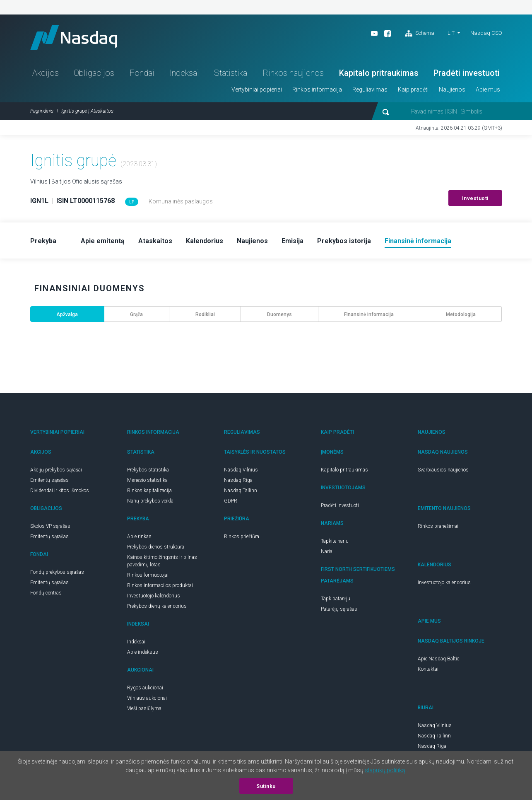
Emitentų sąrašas (49, 480)
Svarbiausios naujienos (443, 470)
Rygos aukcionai (145, 688)
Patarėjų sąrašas (339, 609)
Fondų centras (46, 593)
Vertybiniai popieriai (257, 89)
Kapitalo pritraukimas (379, 73)
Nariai (327, 551)
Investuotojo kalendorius (154, 596)
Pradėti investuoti (467, 73)
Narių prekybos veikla (150, 501)
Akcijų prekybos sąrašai (56, 470)
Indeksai (184, 73)
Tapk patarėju (336, 599)
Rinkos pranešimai (438, 526)
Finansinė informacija (369, 314)
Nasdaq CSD (486, 33)
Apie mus (488, 89)
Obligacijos (94, 73)
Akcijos (46, 73)
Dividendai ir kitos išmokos (60, 491)
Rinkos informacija (317, 89)
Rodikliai (205, 314)
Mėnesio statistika (147, 480)
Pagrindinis (42, 111)
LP (132, 202)
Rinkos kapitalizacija (149, 491)
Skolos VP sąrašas (50, 526)
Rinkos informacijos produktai (160, 585)
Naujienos (452, 89)
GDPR (231, 501)
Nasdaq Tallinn (241, 491)
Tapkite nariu (335, 541)
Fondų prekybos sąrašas (57, 572)
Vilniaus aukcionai (147, 698)
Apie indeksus (143, 652)
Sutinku (266, 786)
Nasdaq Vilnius (241, 470)
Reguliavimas (370, 89)
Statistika (231, 73)
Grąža (136, 314)
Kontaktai (428, 669)
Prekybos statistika (148, 470)
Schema (420, 34)
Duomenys (279, 314)
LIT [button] (451, 33)
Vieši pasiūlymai (145, 708)
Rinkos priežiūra (242, 537)
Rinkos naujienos (293, 73)
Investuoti (475, 198)
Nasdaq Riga (238, 480)
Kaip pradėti (413, 89)
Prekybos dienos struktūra (156, 547)
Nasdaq (74, 37)
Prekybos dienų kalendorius (157, 606)
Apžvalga (67, 314)
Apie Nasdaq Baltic (439, 659)
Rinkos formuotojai (148, 575)
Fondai (142, 73)
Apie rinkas (139, 537)
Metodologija (461, 314)
